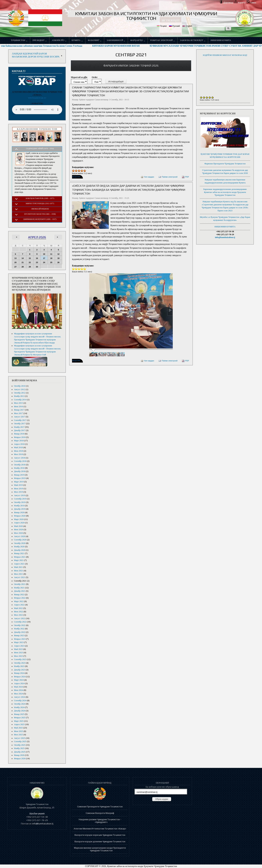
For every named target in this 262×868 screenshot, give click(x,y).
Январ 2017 (19, 410)
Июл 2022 (19, 615)
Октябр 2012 (20, 393)
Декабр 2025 (20, 752)
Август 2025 (20, 738)
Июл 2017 (19, 413)
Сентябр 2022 (20, 622)
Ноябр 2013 (19, 396)
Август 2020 (20, 536)
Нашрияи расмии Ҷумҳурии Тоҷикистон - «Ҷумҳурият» (100, 821)
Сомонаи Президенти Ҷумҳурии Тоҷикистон (100, 806)
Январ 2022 (19, 595)
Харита (240, 3)
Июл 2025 (19, 735)
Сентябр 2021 (20, 581)
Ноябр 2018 (19, 468)
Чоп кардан (147, 177)
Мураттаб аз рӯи (79, 77)
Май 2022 (18, 608)
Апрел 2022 (19, 605)
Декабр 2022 (20, 632)
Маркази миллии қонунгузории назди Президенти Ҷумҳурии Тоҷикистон (100, 849)
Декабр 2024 (20, 711)
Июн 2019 (19, 489)
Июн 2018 (19, 451)
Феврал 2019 (20, 478)
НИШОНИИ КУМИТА (221, 40)
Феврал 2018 (20, 437)
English (187, 26)
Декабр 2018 (20, 471)
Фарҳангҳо (138, 40)
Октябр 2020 (20, 543)
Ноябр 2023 (19, 666)
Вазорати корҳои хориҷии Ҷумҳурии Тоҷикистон (100, 835)
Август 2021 (20, 577)
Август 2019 (20, 495)
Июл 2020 (19, 533)
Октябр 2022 (20, 625)
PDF (185, 177)
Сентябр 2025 (20, 741)
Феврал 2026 (20, 759)
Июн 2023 (19, 653)
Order (95, 77)
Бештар (76, 177)
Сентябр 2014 (20, 400)
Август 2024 (20, 697)
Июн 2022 (19, 612)
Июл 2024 (19, 694)
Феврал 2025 (20, 718)
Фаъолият (95, 40)
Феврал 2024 (20, 677)
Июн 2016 (19, 407)
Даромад (226, 3)
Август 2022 (20, 618)
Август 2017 (20, 417)
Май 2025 (18, 728)
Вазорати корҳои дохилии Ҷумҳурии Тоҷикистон (100, 841)
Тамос (251, 3)
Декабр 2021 (20, 591)
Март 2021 (19, 560)
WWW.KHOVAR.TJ (37, 98)
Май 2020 (18, 526)
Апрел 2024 (19, 683)
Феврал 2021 (20, 557)
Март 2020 (19, 519)
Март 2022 (19, 601)
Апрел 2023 (19, 646)
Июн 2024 (19, 690)
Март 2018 (19, 441)
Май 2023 (18, 649)
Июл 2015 (19, 403)
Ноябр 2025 (19, 748)
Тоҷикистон (19, 40)
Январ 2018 (19, 434)
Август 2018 (20, 458)
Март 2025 (19, 721)
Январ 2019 (19, 475)
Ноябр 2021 (19, 588)
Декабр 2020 (20, 550)
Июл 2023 (19, 656)
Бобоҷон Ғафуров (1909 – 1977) (40, 198)
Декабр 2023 (20, 670)
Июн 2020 (19, 530)
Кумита (77, 40)
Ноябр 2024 (19, 707)
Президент (40, 40)
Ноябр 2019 (19, 506)
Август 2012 (20, 389)
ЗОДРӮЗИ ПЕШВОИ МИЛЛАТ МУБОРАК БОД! (225, 55)
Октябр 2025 (20, 745)
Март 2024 (19, 680)
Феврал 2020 (20, 516)
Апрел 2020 (19, 523)
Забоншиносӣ (116, 40)
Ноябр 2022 (19, 629)
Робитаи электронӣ (162, 40)
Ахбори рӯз (59, 40)
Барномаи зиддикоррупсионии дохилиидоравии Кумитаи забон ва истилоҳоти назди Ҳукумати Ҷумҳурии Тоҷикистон (225, 192)
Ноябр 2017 (19, 427)
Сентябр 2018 (20, 461)
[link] (131, 66)
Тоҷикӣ (162, 26)
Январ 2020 (19, 512)
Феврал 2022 (20, 598)
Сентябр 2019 (20, 499)
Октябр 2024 (20, 704)
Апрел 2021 (19, 564)
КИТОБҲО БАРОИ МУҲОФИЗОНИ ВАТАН (125, 46)
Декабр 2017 (20, 430)
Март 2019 (19, 482)
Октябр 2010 (20, 386)
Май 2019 (18, 485)
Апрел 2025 (19, 724)
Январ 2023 (19, 635)
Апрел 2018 (19, 444)
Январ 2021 (19, 553)
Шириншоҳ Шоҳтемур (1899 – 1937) (40, 219)
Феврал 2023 (20, 639)
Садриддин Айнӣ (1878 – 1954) (40, 148)
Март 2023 (19, 642)
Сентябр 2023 (20, 659)
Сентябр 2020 (20, 540)
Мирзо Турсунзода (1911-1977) (40, 203)
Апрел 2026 (37, 237)
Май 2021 (18, 567)
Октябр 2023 (20, 663)
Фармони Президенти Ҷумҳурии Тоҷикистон (225, 164)
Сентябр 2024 (20, 701)
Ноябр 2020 (19, 547)
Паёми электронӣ (168, 177)
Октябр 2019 (20, 502)
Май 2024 (18, 687)
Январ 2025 (19, 714)
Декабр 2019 (20, 509)
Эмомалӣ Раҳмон (40, 209)
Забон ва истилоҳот (193, 40)
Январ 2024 (19, 673)
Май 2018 (18, 447)
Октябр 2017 (20, 424)
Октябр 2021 (20, 584)
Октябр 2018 (20, 465)
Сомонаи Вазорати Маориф (100, 813)
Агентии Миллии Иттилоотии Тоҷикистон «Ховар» (100, 829)
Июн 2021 (19, 571)
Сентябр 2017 (20, 420)
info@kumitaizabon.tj (225, 237)
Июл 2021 (19, 574)
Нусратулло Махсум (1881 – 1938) (40, 214)
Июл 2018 (19, 454)
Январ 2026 (19, 755)
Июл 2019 (19, 492)
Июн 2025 (19, 731)
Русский (174, 26)
